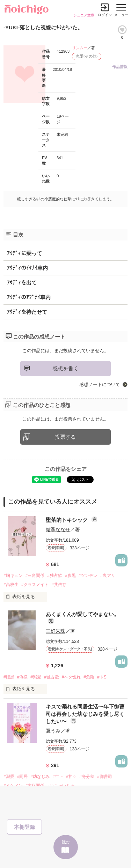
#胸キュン (13, 576)
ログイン (105, 15)
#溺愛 (36, 677)
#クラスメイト (35, 585)
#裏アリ (108, 576)
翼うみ (53, 731)
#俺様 (23, 677)
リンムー (80, 48)
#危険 (89, 677)
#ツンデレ (88, 576)
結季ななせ (58, 529)
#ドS (102, 677)
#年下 (58, 777)
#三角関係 (35, 576)
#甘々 (71, 777)
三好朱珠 (56, 631)
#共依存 (59, 585)
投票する (65, 437)
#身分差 (87, 777)
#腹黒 (70, 576)
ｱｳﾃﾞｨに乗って (24, 253)
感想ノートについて (100, 384)
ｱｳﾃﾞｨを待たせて (27, 312)
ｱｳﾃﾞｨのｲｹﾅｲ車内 (27, 268)
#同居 (23, 777)
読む (66, 842)
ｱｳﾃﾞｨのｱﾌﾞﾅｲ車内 (29, 297)
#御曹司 (105, 777)
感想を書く (65, 368)
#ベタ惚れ (71, 677)
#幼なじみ (40, 777)
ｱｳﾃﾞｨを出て (22, 283)
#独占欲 (55, 576)
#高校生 (11, 585)
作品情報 (120, 67)
